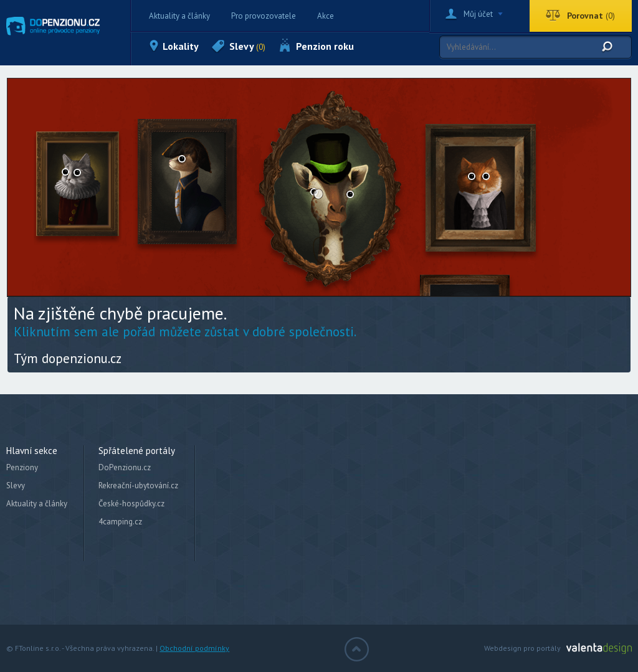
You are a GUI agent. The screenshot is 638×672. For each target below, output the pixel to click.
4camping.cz (120, 522)
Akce (326, 16)
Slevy (247, 46)
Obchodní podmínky (194, 648)
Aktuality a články (179, 16)
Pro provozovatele (264, 16)
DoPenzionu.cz (125, 467)
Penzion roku (325, 46)
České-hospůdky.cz (131, 504)
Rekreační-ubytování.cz (138, 485)
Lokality (181, 46)
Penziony (22, 467)
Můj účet (478, 14)
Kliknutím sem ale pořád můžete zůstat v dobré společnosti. (185, 332)
